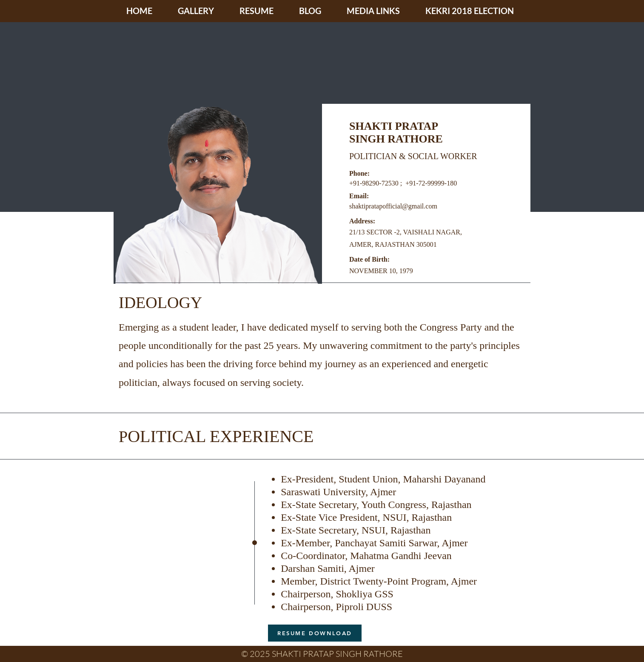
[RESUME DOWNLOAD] (315, 633)
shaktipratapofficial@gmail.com (393, 206)
